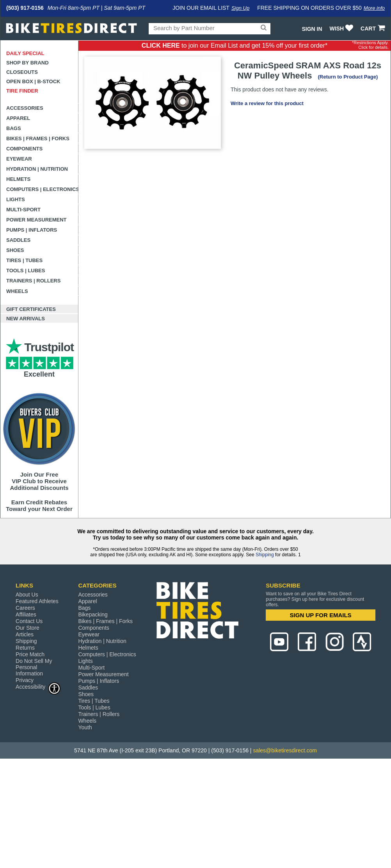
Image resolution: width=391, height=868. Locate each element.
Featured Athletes (37, 601)
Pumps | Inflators (32, 230)
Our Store (28, 628)
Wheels (17, 291)
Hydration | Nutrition (37, 169)
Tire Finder (22, 91)
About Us (27, 595)
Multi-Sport (23, 210)
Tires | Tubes (24, 260)
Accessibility (38, 687)
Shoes (15, 250)
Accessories (25, 108)
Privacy (25, 680)
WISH (342, 29)
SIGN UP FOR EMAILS (321, 615)
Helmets (18, 179)
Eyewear (19, 159)
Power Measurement (36, 220)
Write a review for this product (267, 103)
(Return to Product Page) (348, 77)
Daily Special (25, 53)
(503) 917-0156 (25, 8)
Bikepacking (93, 614)
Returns (25, 648)
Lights (16, 199)
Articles (25, 634)
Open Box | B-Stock (33, 81)
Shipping (265, 555)
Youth (85, 727)
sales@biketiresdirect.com (285, 750)
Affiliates (26, 614)
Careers (25, 608)
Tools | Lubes (26, 271)
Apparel (18, 118)
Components (24, 149)
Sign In (312, 29)
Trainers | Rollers (33, 281)
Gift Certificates (31, 309)
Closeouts (22, 72)
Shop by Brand (28, 63)
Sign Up (240, 8)
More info (374, 8)
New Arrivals (26, 319)
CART (374, 29)
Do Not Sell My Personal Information (34, 667)
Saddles (18, 240)
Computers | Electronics (42, 189)
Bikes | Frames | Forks (38, 138)
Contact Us (29, 621)
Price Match (30, 654)
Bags (14, 128)
